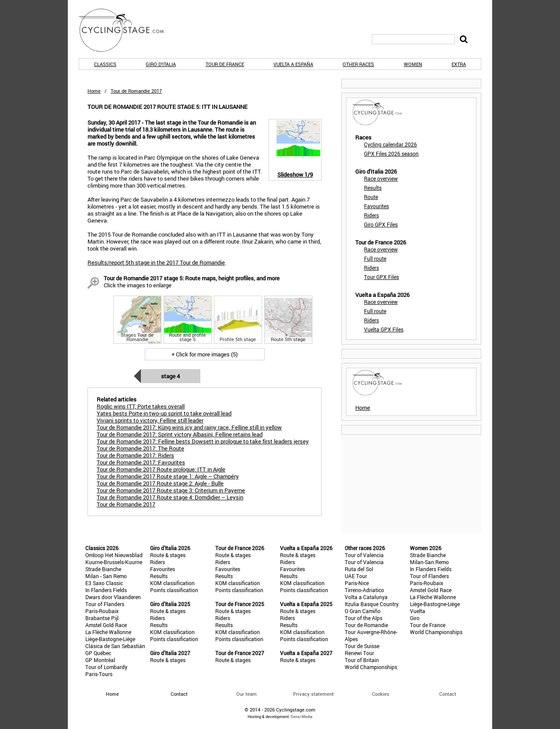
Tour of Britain (362, 660)
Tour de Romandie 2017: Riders (135, 455)
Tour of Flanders (105, 604)
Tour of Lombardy (106, 667)
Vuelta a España (293, 64)
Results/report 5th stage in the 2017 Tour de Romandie (156, 262)
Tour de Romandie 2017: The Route (140, 448)
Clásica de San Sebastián (115, 646)
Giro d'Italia (161, 64)
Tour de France (225, 64)
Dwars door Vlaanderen (113, 597)
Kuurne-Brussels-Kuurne (114, 562)
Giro (415, 618)
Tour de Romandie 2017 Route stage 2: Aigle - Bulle (160, 483)
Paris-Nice (357, 583)
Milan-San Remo (429, 562)
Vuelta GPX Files (384, 329)
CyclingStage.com (127, 30)
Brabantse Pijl (102, 618)
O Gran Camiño (363, 611)
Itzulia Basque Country (372, 604)
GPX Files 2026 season (391, 153)
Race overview (381, 178)
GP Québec (98, 653)
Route (371, 197)
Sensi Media (301, 717)
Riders (371, 215)
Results (373, 188)
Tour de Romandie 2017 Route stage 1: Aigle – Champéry (168, 476)
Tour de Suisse (362, 646)
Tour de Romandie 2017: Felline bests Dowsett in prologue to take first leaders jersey (203, 441)
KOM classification (172, 583)
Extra (459, 64)
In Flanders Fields (106, 590)
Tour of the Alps (364, 618)
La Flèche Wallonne (108, 632)
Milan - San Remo (106, 576)
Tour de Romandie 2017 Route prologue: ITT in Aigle (161, 469)
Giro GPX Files (381, 224)
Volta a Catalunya (366, 597)
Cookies (381, 694)
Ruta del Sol (359, 569)
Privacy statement (313, 694)
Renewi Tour (359, 653)
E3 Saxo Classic (104, 583)
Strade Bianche (103, 569)
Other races (358, 64)
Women (413, 64)
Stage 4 (170, 376)
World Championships (371, 667)
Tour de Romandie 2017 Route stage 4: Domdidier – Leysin (170, 497)
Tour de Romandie (366, 625)
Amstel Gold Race (106, 625)
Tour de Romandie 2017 (126, 504)
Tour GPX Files (381, 277)
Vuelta (418, 611)
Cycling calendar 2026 (390, 144)
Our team (247, 694)
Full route (375, 258)
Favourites (376, 206)
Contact (448, 694)
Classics (105, 64)
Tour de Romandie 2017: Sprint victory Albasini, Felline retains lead (180, 434)
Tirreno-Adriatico (364, 590)
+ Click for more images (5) (205, 354)
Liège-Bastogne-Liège (110, 639)
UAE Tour (356, 576)
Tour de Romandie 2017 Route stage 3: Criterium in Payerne (171, 490)
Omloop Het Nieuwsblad (114, 555)
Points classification (174, 590)
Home (94, 91)
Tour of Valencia (364, 555)
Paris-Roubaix (102, 611)
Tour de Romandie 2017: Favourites (141, 462)
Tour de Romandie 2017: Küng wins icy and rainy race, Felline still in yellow (189, 427)
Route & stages (168, 555)
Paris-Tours (99, 674)
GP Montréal (100, 660)
